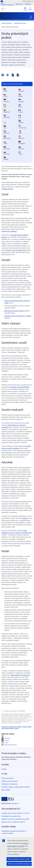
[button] (4, 736)
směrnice (25, 518)
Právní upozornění (7, 778)
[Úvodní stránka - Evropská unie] (8, 799)
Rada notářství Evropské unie (20, 675)
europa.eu (15, 803)
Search (30, 9)
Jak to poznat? (28, 1)
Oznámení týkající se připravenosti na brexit (16, 787)
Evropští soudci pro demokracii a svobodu (18, 316)
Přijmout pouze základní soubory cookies (20, 864)
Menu (31, 17)
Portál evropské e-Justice (14, 753)
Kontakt (4, 769)
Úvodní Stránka (6, 23)
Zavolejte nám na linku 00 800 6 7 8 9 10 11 (16, 813)
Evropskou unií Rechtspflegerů (19, 387)
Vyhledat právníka (7, 189)
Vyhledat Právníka (20, 23)
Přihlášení (28, 4)
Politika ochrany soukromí (10, 781)
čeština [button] (25, 9)
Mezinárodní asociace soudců (14, 311)
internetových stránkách (9, 231)
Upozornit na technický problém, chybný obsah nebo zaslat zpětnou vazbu (17, 727)
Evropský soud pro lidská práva (16, 250)
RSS (2, 3)
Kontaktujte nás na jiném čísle (11, 816)
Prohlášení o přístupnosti (9, 784)
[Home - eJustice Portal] (12, 9)
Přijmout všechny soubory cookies (19, 859)
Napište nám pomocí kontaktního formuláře (15, 819)
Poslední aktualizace (7, 5)
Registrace (19, 4)
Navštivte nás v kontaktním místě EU (13, 822)
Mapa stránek (6, 790)
